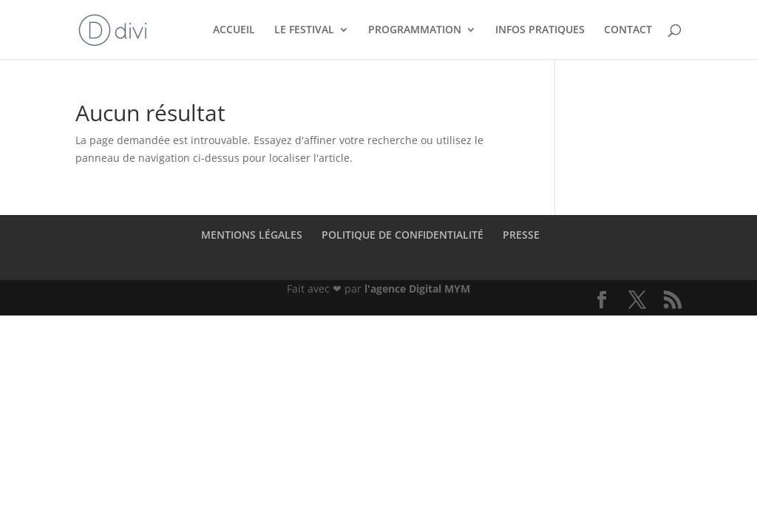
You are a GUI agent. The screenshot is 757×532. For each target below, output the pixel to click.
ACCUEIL (234, 30)
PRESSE (521, 235)
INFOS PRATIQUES (540, 30)
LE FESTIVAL (304, 30)
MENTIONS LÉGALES (252, 235)
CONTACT (628, 30)
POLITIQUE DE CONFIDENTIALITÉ (403, 235)
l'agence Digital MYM (417, 289)
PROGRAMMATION (415, 30)
